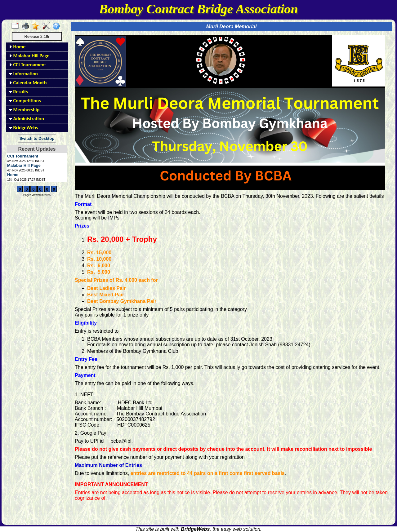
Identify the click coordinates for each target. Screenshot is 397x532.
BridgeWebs (23, 128)
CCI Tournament (27, 65)
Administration (27, 119)
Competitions (25, 101)
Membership (24, 110)
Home (17, 47)
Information (23, 74)
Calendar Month (28, 83)
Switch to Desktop (37, 138)
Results (18, 92)
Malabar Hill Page (29, 56)
